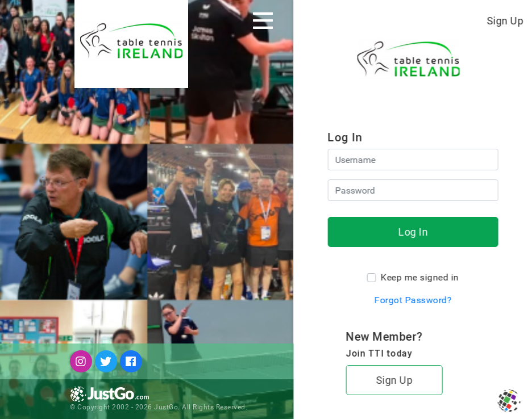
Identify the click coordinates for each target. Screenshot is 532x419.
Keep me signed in (419, 277)
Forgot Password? (413, 300)
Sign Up (505, 21)
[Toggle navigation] (263, 20)
